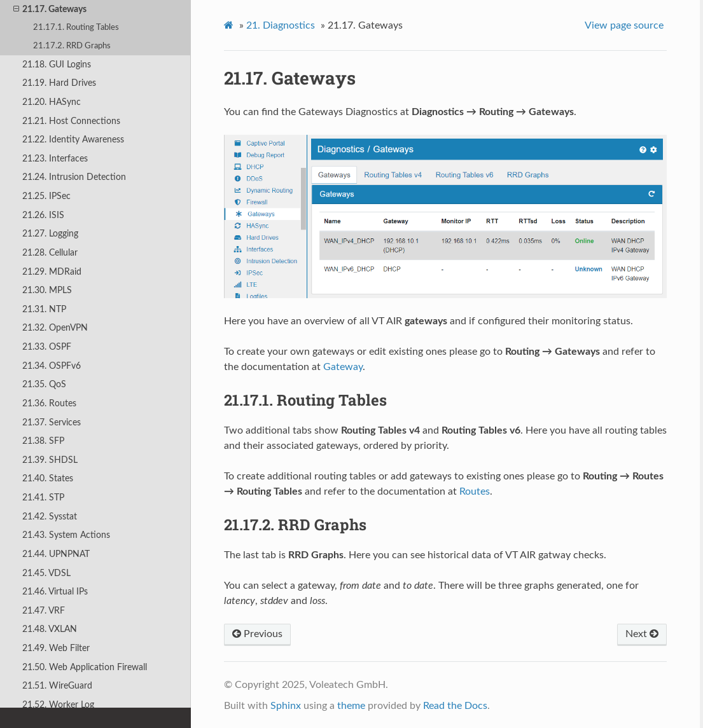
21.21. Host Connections (71, 121)
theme (351, 706)
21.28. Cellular (50, 253)
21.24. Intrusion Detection (74, 177)
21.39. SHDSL (50, 460)
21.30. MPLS (47, 290)
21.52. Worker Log (58, 705)
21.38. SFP (43, 441)
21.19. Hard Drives (59, 83)
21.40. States (48, 478)
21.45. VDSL (46, 573)
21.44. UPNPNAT (56, 554)
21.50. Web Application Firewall (85, 667)
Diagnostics (281, 25)
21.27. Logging (50, 234)
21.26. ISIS (43, 215)
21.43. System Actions (66, 535)
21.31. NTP (44, 309)
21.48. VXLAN (50, 629)
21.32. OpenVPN (55, 328)
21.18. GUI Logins (57, 65)
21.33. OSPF (47, 347)
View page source (624, 25)
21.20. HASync (52, 102)
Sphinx (286, 706)
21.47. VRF (44, 611)
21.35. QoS (44, 384)
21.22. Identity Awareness (73, 140)
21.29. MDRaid (52, 272)
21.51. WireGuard (57, 686)
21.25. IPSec (46, 196)
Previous (257, 634)
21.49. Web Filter (56, 648)
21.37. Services (52, 422)
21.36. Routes (49, 403)
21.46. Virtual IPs (55, 592)
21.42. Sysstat (50, 517)
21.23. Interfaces (55, 159)
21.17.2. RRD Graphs (72, 46)
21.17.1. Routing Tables (76, 28)
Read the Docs (455, 706)
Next (642, 634)
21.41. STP (43, 498)
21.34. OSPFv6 (52, 366)
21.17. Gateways (50, 10)
